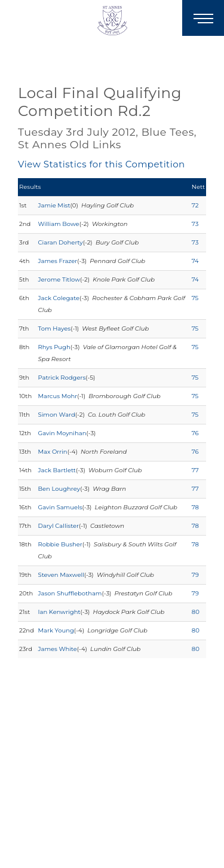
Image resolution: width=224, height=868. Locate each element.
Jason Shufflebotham (70, 593)
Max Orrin (53, 452)
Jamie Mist (54, 205)
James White (58, 649)
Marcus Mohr (58, 396)
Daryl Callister (59, 526)
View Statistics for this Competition (102, 164)
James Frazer (58, 261)
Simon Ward (57, 415)
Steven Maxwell (61, 575)
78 (195, 507)
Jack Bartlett (57, 470)
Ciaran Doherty (61, 242)
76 (195, 433)
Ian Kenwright (59, 612)
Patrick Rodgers (62, 378)
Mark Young (56, 630)
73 (195, 224)
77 (195, 470)
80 (196, 612)
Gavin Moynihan (62, 433)
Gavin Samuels (60, 507)
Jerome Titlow (59, 279)
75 (195, 298)
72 (195, 205)
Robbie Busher (60, 544)
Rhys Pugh (54, 347)
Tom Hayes (55, 328)
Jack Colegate (59, 298)
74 (195, 261)
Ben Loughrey (59, 489)
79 (195, 575)
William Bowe (59, 224)
